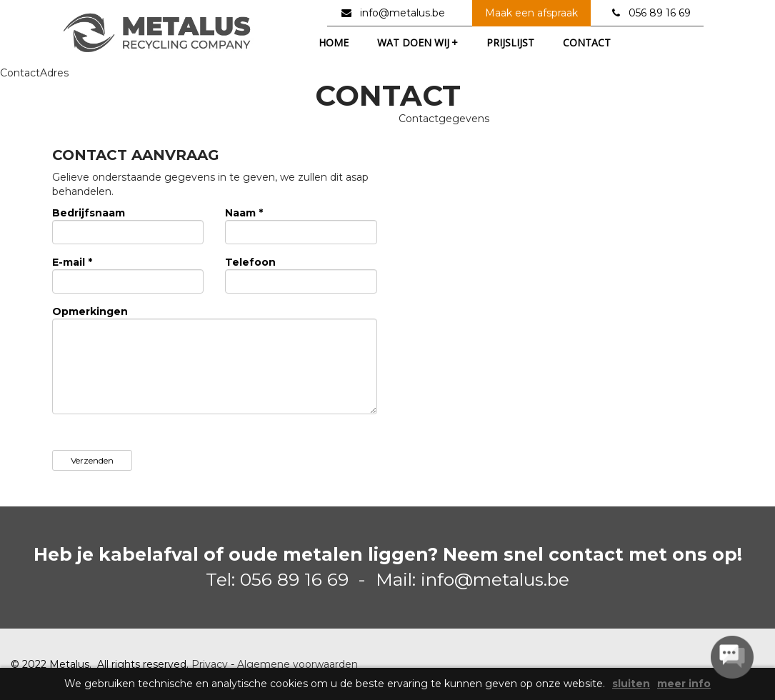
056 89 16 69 (660, 13)
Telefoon (250, 262)
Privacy (210, 664)
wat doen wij (417, 42)
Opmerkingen (90, 311)
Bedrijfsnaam (89, 213)
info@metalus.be (402, 13)
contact (587, 42)
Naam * (244, 213)
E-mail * (72, 262)
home (334, 42)
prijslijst (510, 42)
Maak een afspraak (531, 13)
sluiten (631, 684)
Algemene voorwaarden (297, 664)
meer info (684, 684)
